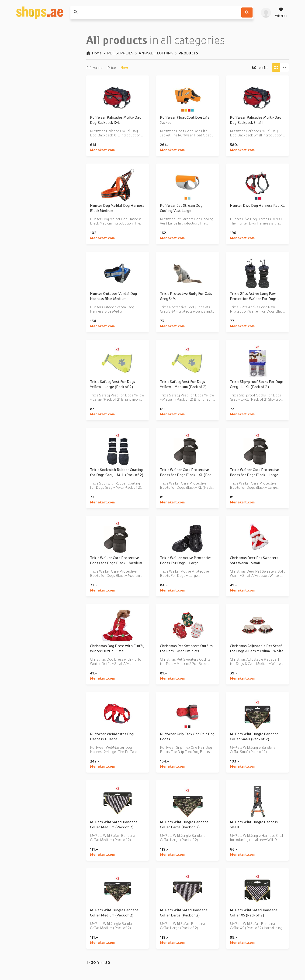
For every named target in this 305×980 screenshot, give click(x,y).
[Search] (247, 12)
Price (112, 68)
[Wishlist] (281, 13)
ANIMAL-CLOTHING (156, 53)
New (124, 68)
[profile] (266, 13)
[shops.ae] (40, 13)
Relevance (94, 68)
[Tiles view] (276, 68)
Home (94, 53)
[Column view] (284, 68)
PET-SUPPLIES (120, 53)
